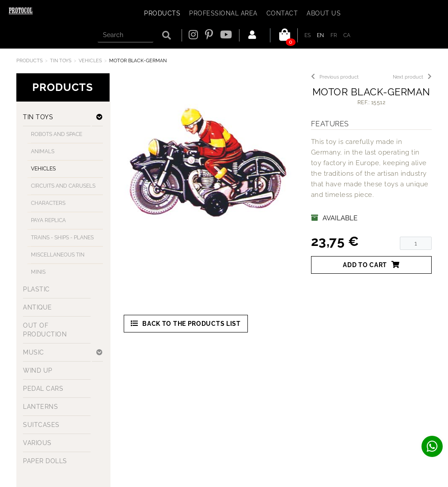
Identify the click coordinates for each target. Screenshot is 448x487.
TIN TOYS (61, 61)
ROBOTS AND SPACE (57, 134)
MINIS (38, 272)
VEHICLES (90, 61)
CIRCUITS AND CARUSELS (63, 186)
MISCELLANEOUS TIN (58, 255)
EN (321, 35)
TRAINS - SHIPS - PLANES (62, 238)
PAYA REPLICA (48, 220)
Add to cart (371, 265)
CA (347, 35)
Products (30, 61)
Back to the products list (186, 323)
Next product (412, 77)
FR (334, 35)
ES (308, 35)
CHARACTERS (48, 203)
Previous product (335, 77)
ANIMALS (43, 151)
